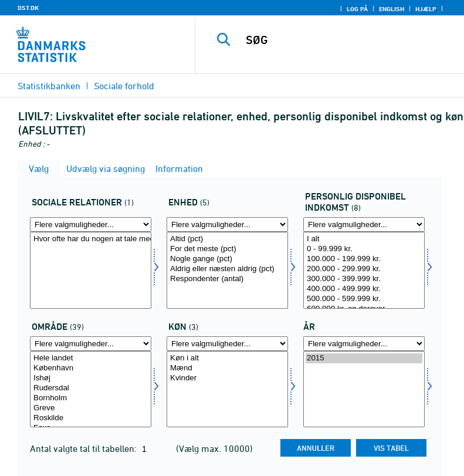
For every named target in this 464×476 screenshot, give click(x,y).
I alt (364, 239)
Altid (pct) (227, 239)
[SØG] (347, 40)
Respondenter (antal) (227, 279)
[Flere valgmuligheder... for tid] (364, 344)
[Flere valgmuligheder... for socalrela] (91, 225)
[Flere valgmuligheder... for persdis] (364, 225)
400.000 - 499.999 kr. (364, 289)
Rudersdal (91, 388)
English (392, 9)
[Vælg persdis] (364, 270)
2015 (364, 358)
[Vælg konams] (227, 389)
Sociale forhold (124, 86)
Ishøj (91, 378)
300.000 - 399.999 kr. (364, 279)
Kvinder (227, 378)
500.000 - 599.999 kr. (364, 299)
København (91, 368)
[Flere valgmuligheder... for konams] (227, 344)
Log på (357, 9)
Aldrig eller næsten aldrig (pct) (227, 269)
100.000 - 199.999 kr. (364, 259)
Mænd (227, 368)
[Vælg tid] (364, 389)
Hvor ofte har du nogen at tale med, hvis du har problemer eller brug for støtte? (91, 239)
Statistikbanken (49, 86)
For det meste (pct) (227, 249)
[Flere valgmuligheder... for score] (227, 225)
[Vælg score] (227, 270)
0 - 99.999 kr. (364, 249)
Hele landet (91, 358)
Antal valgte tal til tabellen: (84, 448)
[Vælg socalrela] (91, 270)
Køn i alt (227, 358)
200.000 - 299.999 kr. (364, 269)
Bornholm (91, 398)
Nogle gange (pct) (227, 259)
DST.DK (28, 8)
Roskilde (91, 418)
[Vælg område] (91, 389)
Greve (91, 408)
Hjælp (426, 9)
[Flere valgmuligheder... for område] (91, 344)
